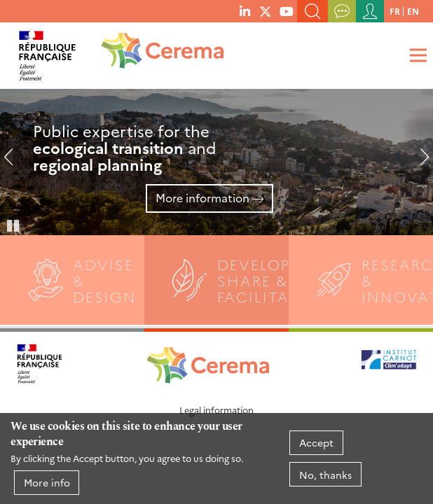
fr (395, 11)
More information (202, 197)
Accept (316, 442)
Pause (14, 225)
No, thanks (325, 475)
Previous (14, 162)
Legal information (216, 410)
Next (419, 162)
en (413, 11)
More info (47, 482)
